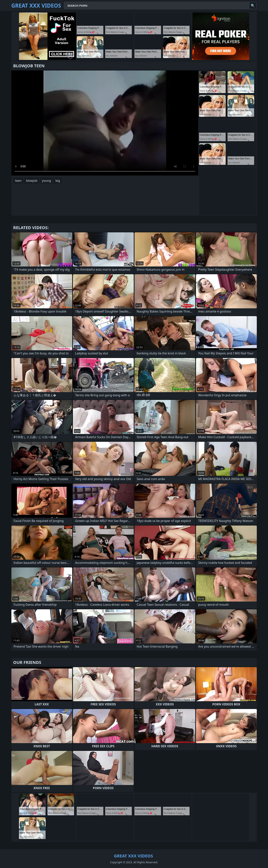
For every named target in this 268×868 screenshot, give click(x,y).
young (46, 181)
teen (18, 181)
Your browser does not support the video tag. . (105, 123)
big (58, 181)
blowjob (32, 181)
